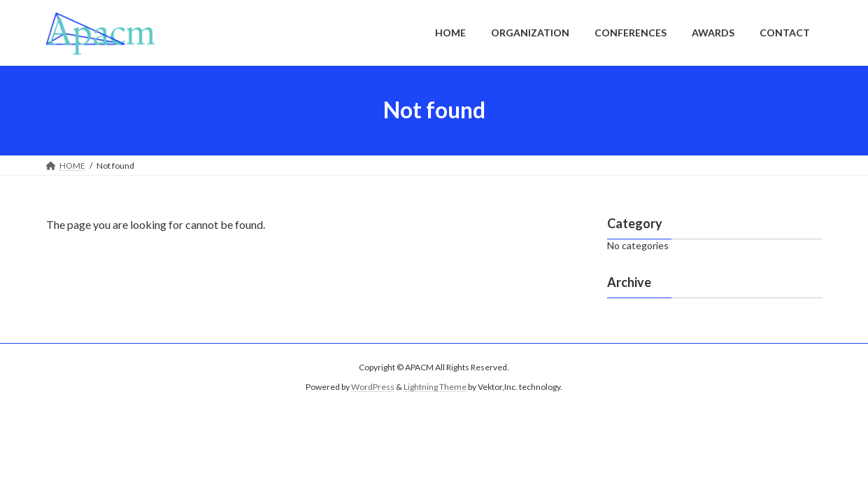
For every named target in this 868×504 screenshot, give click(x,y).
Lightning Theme (435, 387)
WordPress (373, 387)
